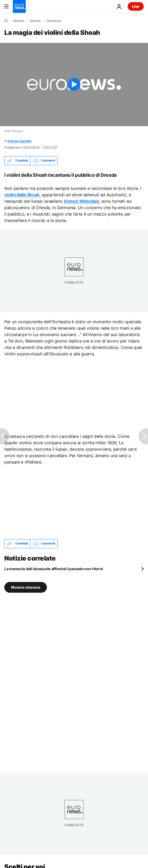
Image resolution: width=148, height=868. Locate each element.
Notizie (19, 21)
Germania (54, 21)
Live (136, 6)
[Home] (6, 21)
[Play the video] (74, 84)
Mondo (35, 21)
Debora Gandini (20, 141)
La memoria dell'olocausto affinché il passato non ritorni (54, 569)
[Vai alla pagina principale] (19, 6)
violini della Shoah (22, 195)
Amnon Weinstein (81, 201)
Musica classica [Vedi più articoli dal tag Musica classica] (26, 587)
